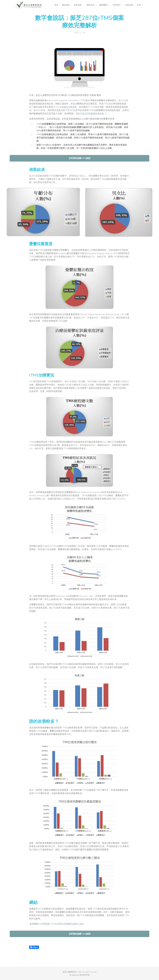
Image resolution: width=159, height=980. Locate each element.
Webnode (75, 975)
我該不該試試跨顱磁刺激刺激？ (91, 114)
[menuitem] (55, 5)
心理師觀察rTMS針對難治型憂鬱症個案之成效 (61, 924)
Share (34, 947)
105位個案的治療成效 (66, 107)
